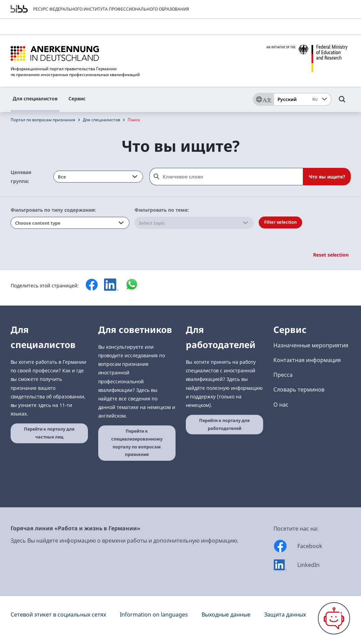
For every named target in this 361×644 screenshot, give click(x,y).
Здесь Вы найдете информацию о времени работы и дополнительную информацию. (125, 541)
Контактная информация (307, 360)
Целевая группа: (21, 176)
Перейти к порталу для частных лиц (49, 433)
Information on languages (154, 615)
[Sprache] (263, 99)
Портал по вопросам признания (43, 120)
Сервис (77, 98)
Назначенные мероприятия (311, 345)
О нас (281, 405)
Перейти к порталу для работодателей (224, 424)
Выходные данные (226, 615)
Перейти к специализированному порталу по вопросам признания (137, 443)
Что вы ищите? (327, 177)
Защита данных (285, 615)
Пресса (283, 375)
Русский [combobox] (299, 99)
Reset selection (331, 255)
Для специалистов (35, 98)
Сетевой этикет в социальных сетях (58, 615)
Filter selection (280, 222)
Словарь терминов (299, 389)
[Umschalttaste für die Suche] (342, 102)
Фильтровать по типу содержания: (53, 210)
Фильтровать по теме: (162, 210)
